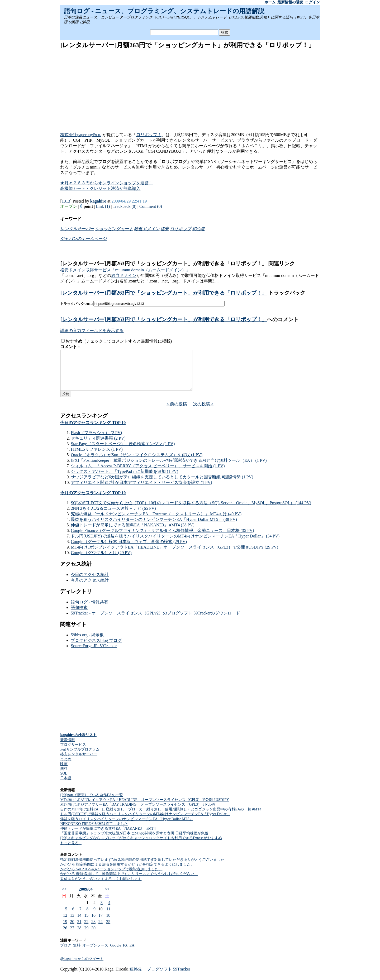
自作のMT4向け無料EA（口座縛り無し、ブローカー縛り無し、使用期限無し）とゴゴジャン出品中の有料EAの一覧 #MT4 (161, 817)
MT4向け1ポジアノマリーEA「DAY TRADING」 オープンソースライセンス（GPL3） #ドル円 (138, 812)
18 (108, 923)
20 (72, 929)
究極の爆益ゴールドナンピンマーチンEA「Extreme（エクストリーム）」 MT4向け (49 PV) (156, 522)
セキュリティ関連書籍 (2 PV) (98, 446)
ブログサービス (73, 753)
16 (93, 923)
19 (65, 929)
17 (101, 923)
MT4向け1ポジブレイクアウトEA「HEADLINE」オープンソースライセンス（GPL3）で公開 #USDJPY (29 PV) (174, 555)
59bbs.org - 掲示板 (87, 643)
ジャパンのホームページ (83, 239)
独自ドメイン (147, 229)
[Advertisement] (190, 91)
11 (108, 917)
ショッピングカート (114, 229)
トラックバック (286, 293)
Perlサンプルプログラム (80, 757)
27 (72, 936)
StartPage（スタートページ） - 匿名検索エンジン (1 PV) (123, 452)
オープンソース (95, 953)
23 (93, 929)
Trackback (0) (125, 206)
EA (132, 953)
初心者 (198, 229)
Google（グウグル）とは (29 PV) (101, 561)
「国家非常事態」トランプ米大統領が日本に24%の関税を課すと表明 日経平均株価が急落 (134, 841)
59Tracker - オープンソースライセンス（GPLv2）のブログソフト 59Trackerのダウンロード (155, 621)
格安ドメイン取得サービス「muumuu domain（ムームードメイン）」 (125, 270)
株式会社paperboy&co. (81, 135)
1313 (66, 201)
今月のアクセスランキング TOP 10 (93, 501)
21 (79, 929)
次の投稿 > (203, 412)
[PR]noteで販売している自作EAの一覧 (91, 803)
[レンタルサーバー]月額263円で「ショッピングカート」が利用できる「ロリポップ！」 (187, 45)
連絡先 (136, 977)
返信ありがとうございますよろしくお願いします (101, 887)
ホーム (270, 2)
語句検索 (79, 615)
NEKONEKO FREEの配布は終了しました (94, 832)
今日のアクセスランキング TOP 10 (93, 431)
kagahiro (98, 201)
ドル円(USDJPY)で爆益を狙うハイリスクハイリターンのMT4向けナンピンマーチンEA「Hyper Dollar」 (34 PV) (175, 544)
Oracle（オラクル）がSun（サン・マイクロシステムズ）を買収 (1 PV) (137, 463)
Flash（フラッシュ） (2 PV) (96, 441)
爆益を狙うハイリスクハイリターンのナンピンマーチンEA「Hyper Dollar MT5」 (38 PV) (154, 527)
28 (79, 936)
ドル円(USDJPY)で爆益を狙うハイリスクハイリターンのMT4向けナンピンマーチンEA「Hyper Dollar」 (145, 822)
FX (125, 953)
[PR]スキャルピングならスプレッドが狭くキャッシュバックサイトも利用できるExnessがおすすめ (141, 846)
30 (93, 936)
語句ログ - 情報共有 (89, 610)
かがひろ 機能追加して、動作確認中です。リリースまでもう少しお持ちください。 (129, 882)
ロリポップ (180, 229)
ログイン (312, 2)
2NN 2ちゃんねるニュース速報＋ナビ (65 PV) (113, 516)
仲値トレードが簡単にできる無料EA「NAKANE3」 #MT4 (108, 836)
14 (79, 923)
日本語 (66, 786)
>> (107, 897)
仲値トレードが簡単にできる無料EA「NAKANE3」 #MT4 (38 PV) (132, 533)
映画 (64, 772)
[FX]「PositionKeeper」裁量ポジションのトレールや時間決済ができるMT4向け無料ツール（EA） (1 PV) (169, 468)
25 (108, 929)
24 (101, 929)
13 (72, 923)
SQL (64, 781)
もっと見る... (71, 851)
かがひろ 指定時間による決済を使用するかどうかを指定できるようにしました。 (127, 872)
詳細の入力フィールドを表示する (92, 331)
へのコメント (283, 319)
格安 (165, 229)
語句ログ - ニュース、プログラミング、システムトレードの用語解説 (164, 11)
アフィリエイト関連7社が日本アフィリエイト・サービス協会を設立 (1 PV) (141, 490)
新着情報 (68, 748)
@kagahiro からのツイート (82, 967)
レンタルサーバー (77, 229)
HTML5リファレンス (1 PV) (97, 457)
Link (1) (103, 206)
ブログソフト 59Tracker (168, 977)
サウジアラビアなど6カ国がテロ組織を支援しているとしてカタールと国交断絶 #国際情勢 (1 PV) (162, 485)
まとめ (66, 767)
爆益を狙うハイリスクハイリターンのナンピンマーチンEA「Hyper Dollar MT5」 (126, 827)
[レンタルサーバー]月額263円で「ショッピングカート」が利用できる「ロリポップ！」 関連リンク (177, 263)
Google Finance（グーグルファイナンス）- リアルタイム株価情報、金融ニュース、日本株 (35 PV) (162, 538)
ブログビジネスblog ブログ (96, 648)
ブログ (66, 953)
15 (86, 923)
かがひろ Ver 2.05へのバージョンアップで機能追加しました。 (111, 877)
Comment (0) (151, 206)
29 (86, 936)
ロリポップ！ (149, 135)
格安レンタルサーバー (79, 762)
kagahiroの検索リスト (78, 743)
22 (86, 929)
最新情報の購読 (290, 2)
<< (64, 897)
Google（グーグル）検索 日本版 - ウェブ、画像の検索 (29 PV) (129, 549)
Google (115, 953)
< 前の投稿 (177, 412)
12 (65, 923)
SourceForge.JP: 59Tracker (94, 654)
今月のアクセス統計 (90, 588)
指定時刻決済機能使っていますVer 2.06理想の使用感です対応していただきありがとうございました (142, 868)
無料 (64, 777)
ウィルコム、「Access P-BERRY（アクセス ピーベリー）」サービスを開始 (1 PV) (148, 474)
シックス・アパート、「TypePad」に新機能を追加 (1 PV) (124, 479)
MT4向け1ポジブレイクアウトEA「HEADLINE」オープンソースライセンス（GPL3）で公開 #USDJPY (145, 808)
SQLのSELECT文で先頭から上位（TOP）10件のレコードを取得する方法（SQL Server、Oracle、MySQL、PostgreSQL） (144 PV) (191, 511)
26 (65, 936)
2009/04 (86, 897)
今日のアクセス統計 (90, 582)
